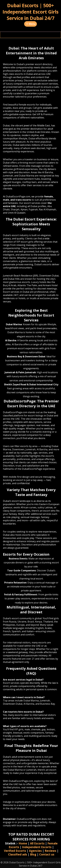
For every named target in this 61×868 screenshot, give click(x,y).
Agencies (35, 851)
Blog (33, 854)
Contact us (47, 854)
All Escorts (37, 843)
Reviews (50, 851)
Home (23, 843)
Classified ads (18, 854)
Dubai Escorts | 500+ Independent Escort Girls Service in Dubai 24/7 (30, 12)
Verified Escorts (15, 851)
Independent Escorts (37, 847)
